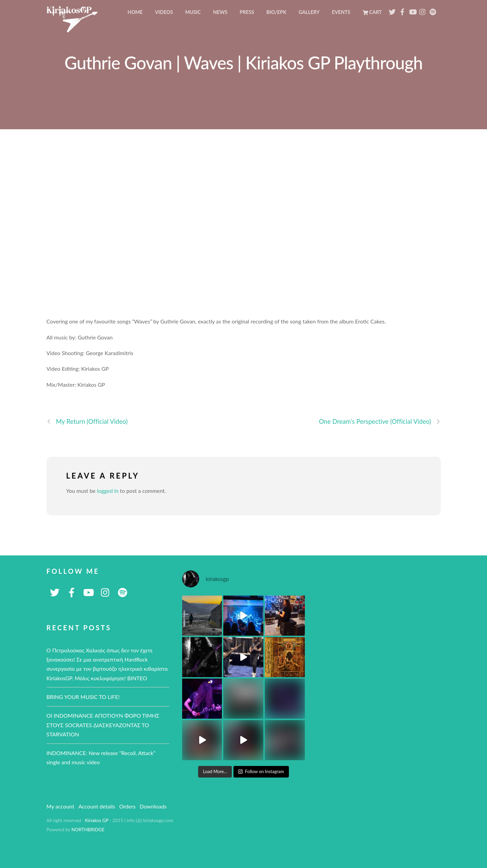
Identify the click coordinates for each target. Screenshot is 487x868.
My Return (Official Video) (87, 422)
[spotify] (433, 10)
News (220, 12)
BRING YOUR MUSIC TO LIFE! (83, 697)
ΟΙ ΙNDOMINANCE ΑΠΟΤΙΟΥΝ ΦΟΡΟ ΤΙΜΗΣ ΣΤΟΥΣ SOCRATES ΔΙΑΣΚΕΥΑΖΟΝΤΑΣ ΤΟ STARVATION (103, 725)
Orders (127, 806)
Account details (97, 806)
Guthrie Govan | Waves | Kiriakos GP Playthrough (244, 63)
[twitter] (392, 10)
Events (341, 12)
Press (247, 12)
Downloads (153, 806)
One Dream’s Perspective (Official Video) (380, 422)
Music (193, 12)
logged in (108, 491)
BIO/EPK (276, 12)
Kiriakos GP (97, 820)
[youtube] (413, 10)
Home (135, 12)
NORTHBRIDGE (88, 830)
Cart (372, 12)
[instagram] (423, 10)
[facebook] (402, 10)
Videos (164, 12)
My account (60, 806)
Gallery (309, 12)
